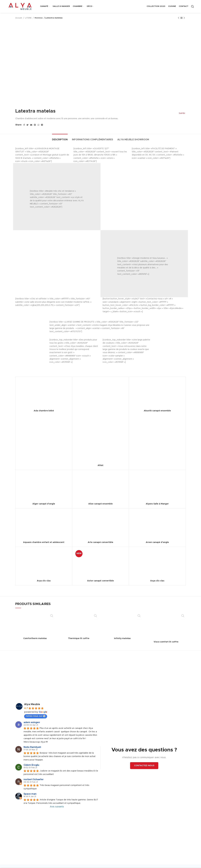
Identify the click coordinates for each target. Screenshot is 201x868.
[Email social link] (31, 125)
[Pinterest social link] (35, 125)
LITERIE (29, 18)
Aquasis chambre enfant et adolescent (44, 542)
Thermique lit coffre (79, 638)
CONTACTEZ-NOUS (144, 766)
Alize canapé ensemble (101, 504)
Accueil (19, 18)
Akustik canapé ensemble (157, 411)
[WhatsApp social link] (38, 125)
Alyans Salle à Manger (157, 504)
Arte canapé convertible (101, 542)
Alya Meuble (32, 704)
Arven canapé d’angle (157, 542)
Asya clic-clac (157, 581)
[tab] (60, 138)
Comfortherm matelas (35, 638)
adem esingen (32, 722)
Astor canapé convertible (101, 581)
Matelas (39, 18)
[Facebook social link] (24, 125)
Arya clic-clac (44, 581)
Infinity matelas (122, 638)
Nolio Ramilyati (32, 747)
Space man (30, 794)
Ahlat (101, 465)
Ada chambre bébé (44, 411)
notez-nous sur (36, 716)
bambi (181, 113)
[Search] (192, 6)
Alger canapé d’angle (44, 504)
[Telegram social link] (42, 125)
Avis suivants (57, 807)
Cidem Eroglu (31, 765)
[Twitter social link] (27, 125)
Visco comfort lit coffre (166, 642)
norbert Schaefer (34, 779)
